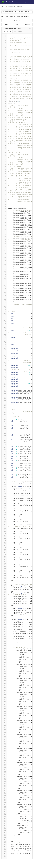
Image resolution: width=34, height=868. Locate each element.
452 (4, 824)
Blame (7, 24)
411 (4, 752)
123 (4, 248)
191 (4, 367)
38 (4, 100)
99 (4, 207)
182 (4, 352)
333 (4, 616)
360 (4, 663)
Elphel (8, 6)
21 (4, 70)
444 (4, 810)
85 (4, 182)
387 (4, 710)
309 (4, 574)
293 (4, 546)
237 (4, 448)
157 (4, 308)
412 (4, 754)
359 (4, 661)
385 (4, 706)
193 (4, 371)
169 (4, 329)
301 (4, 560)
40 (4, 103)
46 (4, 114)
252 (4, 474)
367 (4, 675)
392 (4, 719)
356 (4, 656)
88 (4, 187)
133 (4, 266)
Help (25, 2)
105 (4, 217)
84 (4, 180)
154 (4, 303)
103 (4, 214)
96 (4, 201)
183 (4, 353)
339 (4, 626)
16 (4, 61)
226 (4, 429)
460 (4, 838)
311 (4, 577)
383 (4, 703)
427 (4, 780)
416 (4, 761)
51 (4, 123)
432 (4, 789)
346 (4, 638)
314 (4, 582)
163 (4, 318)
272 (4, 509)
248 (4, 467)
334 (4, 617)
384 (4, 705)
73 (4, 161)
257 (4, 483)
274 (4, 512)
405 (4, 741)
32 (4, 89)
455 (4, 829)
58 (4, 135)
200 (4, 383)
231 (4, 437)
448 (4, 817)
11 (4, 53)
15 (4, 60)
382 (4, 701)
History (17, 24)
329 (4, 609)
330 (4, 610)
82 (4, 177)
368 (4, 677)
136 (4, 271)
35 (4, 95)
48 (4, 117)
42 (4, 107)
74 (4, 163)
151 (4, 297)
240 (4, 453)
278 (4, 519)
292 (4, 544)
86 (4, 184)
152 (4, 299)
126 (4, 254)
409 (4, 748)
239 (4, 451)
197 (4, 378)
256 (4, 481)
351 (4, 647)
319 (4, 591)
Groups (14, 2)
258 (4, 484)
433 (4, 790)
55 (4, 130)
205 (4, 392)
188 (4, 362)
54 (4, 128)
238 (4, 450)
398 (4, 729)
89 (4, 189)
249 (4, 469)
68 (4, 152)
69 (4, 154)
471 (4, 857)
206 (4, 394)
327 (4, 605)
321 (4, 595)
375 (4, 689)
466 (4, 848)
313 (4, 581)
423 (4, 773)
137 (4, 273)
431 (4, 787)
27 (4, 81)
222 (4, 422)
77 (4, 168)
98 (4, 205)
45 (4, 112)
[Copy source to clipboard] (5, 32)
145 (4, 287)
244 (4, 460)
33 (4, 91)
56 (4, 131)
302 (4, 561)
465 (4, 846)
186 (4, 359)
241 (4, 455)
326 (4, 603)
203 (4, 388)
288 (4, 537)
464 (4, 845)
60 (4, 138)
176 (4, 341)
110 (4, 226)
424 (4, 775)
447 (4, 815)
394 (4, 722)
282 (4, 526)
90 (4, 191)
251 (4, 472)
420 (4, 768)
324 (4, 600)
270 (4, 505)
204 (4, 390)
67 (4, 151)
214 (4, 408)
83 (4, 179)
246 (4, 463)
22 (4, 72)
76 (4, 166)
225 (4, 427)
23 (4, 74)
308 (4, 572)
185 (4, 357)
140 (4, 278)
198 (4, 380)
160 (4, 313)
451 (4, 822)
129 (4, 259)
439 (4, 801)
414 (4, 757)
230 (4, 436)
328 (4, 607)
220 (4, 418)
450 (4, 820)
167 (4, 325)
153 (4, 301)
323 (4, 598)
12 (4, 54)
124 (4, 250)
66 (4, 149)
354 (4, 652)
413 (4, 755)
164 (4, 320)
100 (4, 208)
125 (4, 252)
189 (4, 364)
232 (4, 439)
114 (4, 233)
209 (4, 399)
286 (4, 533)
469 (4, 853)
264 (4, 495)
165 (4, 322)
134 (4, 268)
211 (4, 402)
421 (4, 769)
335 (4, 619)
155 (4, 304)
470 (4, 855)
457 (4, 832)
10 (4, 51)
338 (4, 624)
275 (4, 514)
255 (4, 479)
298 (4, 554)
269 (4, 504)
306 (4, 568)
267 (4, 500)
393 (4, 720)
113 (4, 231)
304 (4, 565)
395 (4, 724)
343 (4, 633)
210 (4, 401)
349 (4, 644)
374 (4, 687)
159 (4, 311)
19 (4, 67)
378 (4, 694)
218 (4, 415)
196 (4, 376)
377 (4, 692)
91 (4, 193)
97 (4, 203)
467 (4, 850)
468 (4, 852)
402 (4, 736)
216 (4, 411)
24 (4, 75)
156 (4, 306)
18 (4, 65)
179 (4, 346)
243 (4, 458)
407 (4, 745)
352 (4, 649)
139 (4, 276)
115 (4, 234)
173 (4, 336)
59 (4, 137)
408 (4, 747)
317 (4, 588)
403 (4, 738)
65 (4, 147)
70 (4, 156)
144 (4, 285)
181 (4, 350)
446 (4, 813)
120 (4, 243)
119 (4, 241)
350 (4, 645)
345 (4, 637)
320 (4, 593)
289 (4, 539)
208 (4, 397)
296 (4, 551)
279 (4, 521)
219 (4, 416)
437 (4, 797)
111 (4, 227)
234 (4, 443)
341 (4, 630)
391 (4, 717)
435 (4, 794)
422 (4, 771)
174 (4, 338)
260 (4, 488)
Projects (8, 2)
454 (4, 827)
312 (4, 579)
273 (4, 511)
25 (4, 77)
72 (4, 159)
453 (4, 825)
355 (4, 654)
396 (4, 726)
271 (4, 507)
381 (4, 699)
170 (4, 331)
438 (4, 799)
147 (4, 290)
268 (4, 502)
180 (4, 348)
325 (4, 602)
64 (4, 145)
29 (4, 84)
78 (4, 170)
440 (4, 803)
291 (4, 542)
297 (4, 553)
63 (4, 144)
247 (4, 465)
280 (4, 523)
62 (4, 142)
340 (4, 628)
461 (4, 839)
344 (4, 635)
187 (4, 360)
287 (4, 535)
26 (4, 79)
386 (4, 708)
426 (4, 778)
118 (4, 240)
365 (4, 672)
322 (4, 596)
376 (4, 691)
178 (4, 345)
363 (4, 668)
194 (4, 373)
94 (4, 198)
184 (4, 355)
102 (4, 212)
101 (4, 210)
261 (4, 490)
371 (4, 682)
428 (4, 782)
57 (4, 133)
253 (4, 476)
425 (4, 776)
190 (4, 366)
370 (4, 680)
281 (4, 525)
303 (4, 563)
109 (4, 224)
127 (4, 255)
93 (4, 196)
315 (4, 584)
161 (4, 315)
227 (4, 430)
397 (4, 727)
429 (4, 783)
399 (4, 731)
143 (4, 283)
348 (4, 642)
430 (4, 785)
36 (4, 96)
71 (4, 158)
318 (4, 589)
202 (4, 387)
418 (4, 764)
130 (4, 261)
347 (4, 640)
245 (4, 462)
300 (4, 558)
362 (4, 666)
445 (4, 811)
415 (4, 759)
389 (4, 713)
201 (4, 385)
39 (4, 102)
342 (4, 631)
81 (4, 175)
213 (4, 406)
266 (4, 498)
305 (4, 567)
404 (4, 740)
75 (4, 165)
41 (4, 105)
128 (4, 257)
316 (4, 586)
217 (4, 413)
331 (4, 612)
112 (4, 229)
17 (4, 63)
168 (4, 327)
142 (4, 282)
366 (4, 673)
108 (4, 222)
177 (4, 343)
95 (4, 200)
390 (4, 715)
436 (4, 796)
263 (4, 493)
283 (4, 528)
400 (4, 733)
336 (4, 621)
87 (4, 186)
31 (4, 88)
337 (4, 623)
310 (4, 575)
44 (4, 110)
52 (4, 124)
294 (4, 547)
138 (4, 275)
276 (4, 516)
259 (4, 486)
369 (4, 679)
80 (4, 173)
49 (4, 119)
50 (4, 121)
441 (4, 804)
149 (4, 294)
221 (4, 420)
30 (4, 86)
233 (4, 441)
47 (4, 116)
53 (4, 126)
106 (4, 219)
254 (4, 477)
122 (4, 247)
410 (4, 750)
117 (4, 238)
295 (4, 549)
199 (4, 381)
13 (4, 56)
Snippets (20, 2)
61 (4, 140)
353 (4, 651)
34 (4, 93)
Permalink (27, 24)
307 (4, 570)
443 (4, 808)
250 (4, 470)
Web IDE (20, 32)
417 (4, 762)
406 (4, 743)
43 (4, 109)
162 (4, 317)
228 (4, 432)
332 (4, 614)
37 (4, 98)
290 (4, 540)
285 (4, 532)
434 (4, 792)
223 (4, 423)
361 (4, 665)
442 (4, 806)
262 (4, 491)
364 (4, 670)
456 (4, 831)
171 (4, 332)
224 (4, 425)
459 (4, 836)
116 (4, 236)
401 (4, 734)
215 (4, 409)
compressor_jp (11, 16)
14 (4, 58)
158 (4, 310)
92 (4, 194)
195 (4, 374)
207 (4, 395)
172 (4, 334)
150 (4, 296)
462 (4, 841)
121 (4, 245)
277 (4, 518)
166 (4, 324)
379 (4, 696)
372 (4, 684)
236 (4, 446)
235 (4, 444)
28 (4, 82)
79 (4, 172)
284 (4, 530)
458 (4, 834)
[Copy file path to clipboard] (30, 29)
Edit (15, 32)
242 (4, 456)
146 (4, 289)
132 (4, 264)
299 (4, 556)
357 (4, 658)
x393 (3, 16)
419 (4, 766)
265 (4, 497)
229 (4, 434)
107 (4, 220)
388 (4, 712)
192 (4, 369)
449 (4, 818)
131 (4, 262)
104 (4, 215)
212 (4, 404)
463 (4, 843)
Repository (19, 7)
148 (4, 292)
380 (4, 698)
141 (4, 280)
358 (4, 659)
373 (4, 686)
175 (4, 339)
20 (4, 68)
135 (4, 269)
